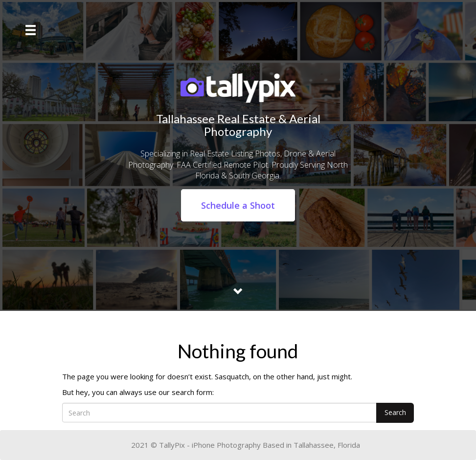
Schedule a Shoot (238, 205)
